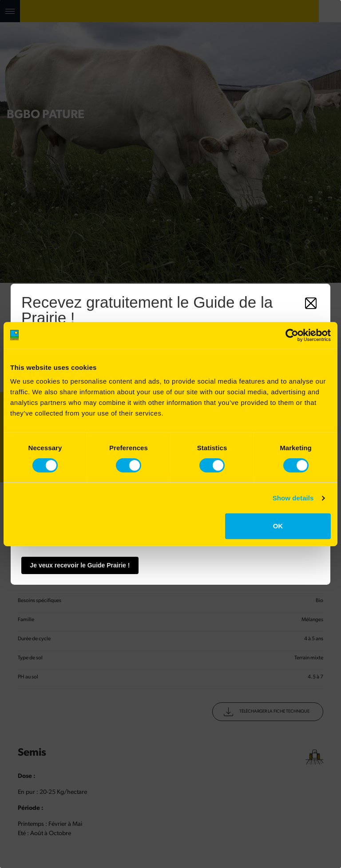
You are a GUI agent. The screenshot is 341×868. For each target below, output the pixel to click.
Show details (293, 498)
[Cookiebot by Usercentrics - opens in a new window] (292, 335)
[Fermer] (311, 303)
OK (278, 526)
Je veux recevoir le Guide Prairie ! (80, 565)
